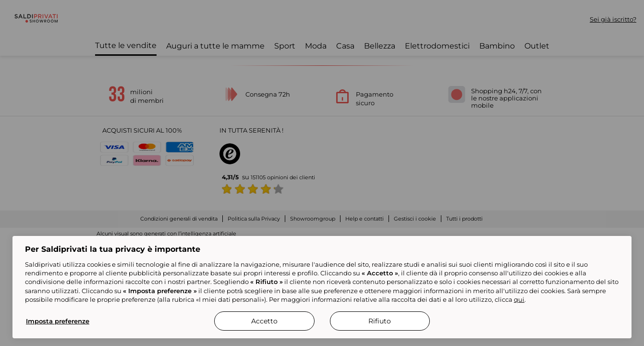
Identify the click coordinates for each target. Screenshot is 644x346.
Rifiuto (380, 321)
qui (519, 299)
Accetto (264, 321)
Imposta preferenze (58, 321)
